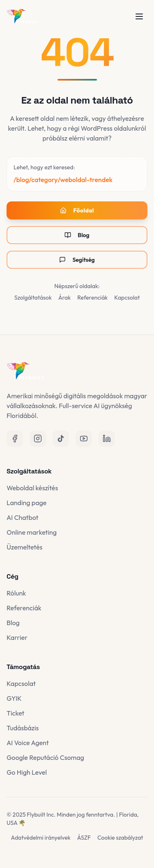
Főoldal (77, 210)
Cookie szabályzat (120, 838)
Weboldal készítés (32, 488)
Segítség (77, 260)
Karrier (17, 637)
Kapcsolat (127, 298)
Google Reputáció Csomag (45, 757)
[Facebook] (15, 439)
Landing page (26, 503)
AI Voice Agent (28, 743)
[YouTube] (84, 439)
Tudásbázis (23, 728)
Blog (77, 235)
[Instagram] (38, 439)
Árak (64, 298)
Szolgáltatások (33, 298)
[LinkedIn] (107, 439)
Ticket (15, 713)
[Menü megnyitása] (139, 16)
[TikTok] (61, 439)
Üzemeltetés (24, 547)
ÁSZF (84, 838)
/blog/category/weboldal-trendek (63, 180)
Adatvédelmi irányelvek (41, 838)
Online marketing (32, 532)
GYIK (14, 698)
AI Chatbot (22, 517)
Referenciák (92, 298)
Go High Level (27, 772)
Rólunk (16, 593)
